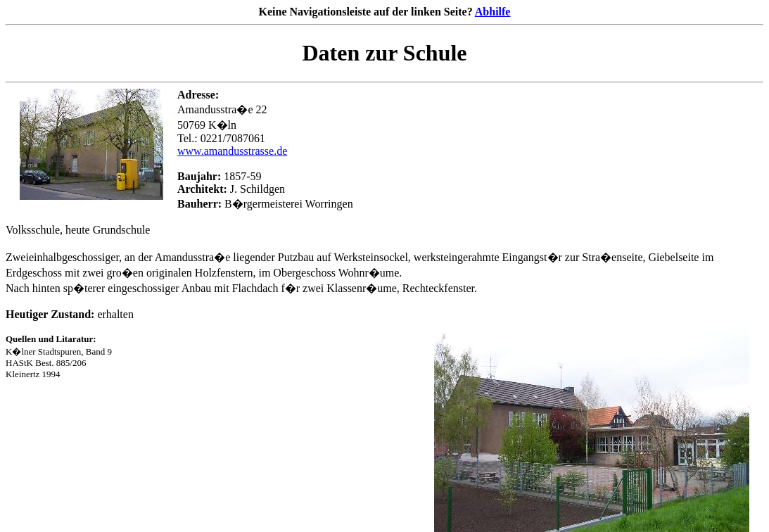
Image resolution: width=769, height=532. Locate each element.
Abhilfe (493, 12)
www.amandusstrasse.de (232, 151)
